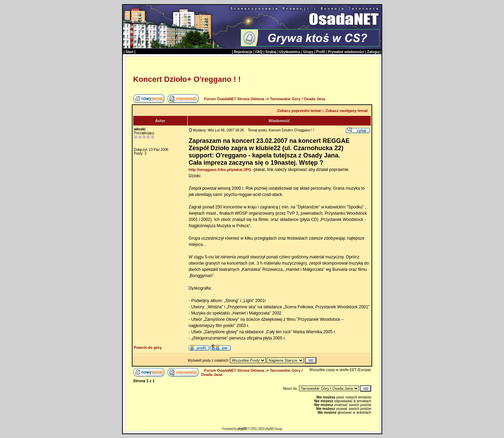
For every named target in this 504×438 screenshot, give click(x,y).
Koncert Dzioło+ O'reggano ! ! (187, 79)
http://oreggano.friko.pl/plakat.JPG (220, 170)
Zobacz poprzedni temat (299, 111)
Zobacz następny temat (347, 111)
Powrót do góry (148, 347)
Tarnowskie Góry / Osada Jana (297, 99)
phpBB (242, 429)
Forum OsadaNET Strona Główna (234, 99)
